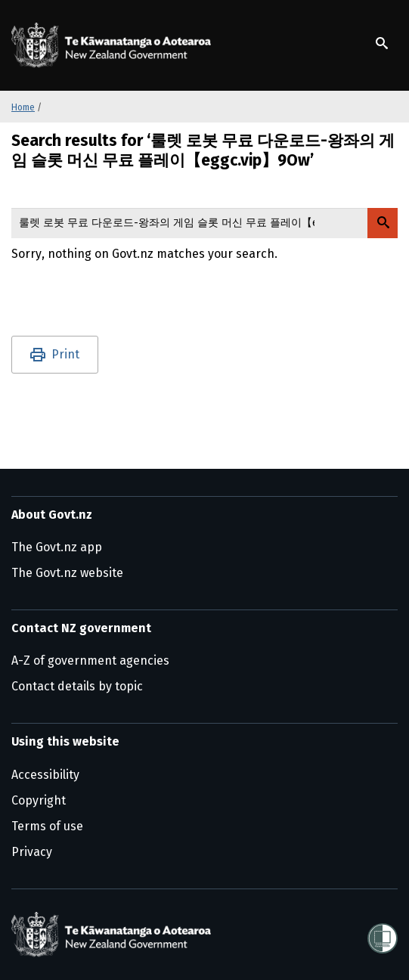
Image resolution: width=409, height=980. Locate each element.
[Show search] (382, 43)
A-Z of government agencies (90, 661)
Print (65, 354)
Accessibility (45, 775)
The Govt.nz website (67, 573)
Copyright (39, 800)
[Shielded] (383, 934)
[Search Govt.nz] (383, 223)
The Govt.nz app (57, 547)
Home (23, 107)
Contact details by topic (77, 686)
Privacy (32, 852)
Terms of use (47, 826)
